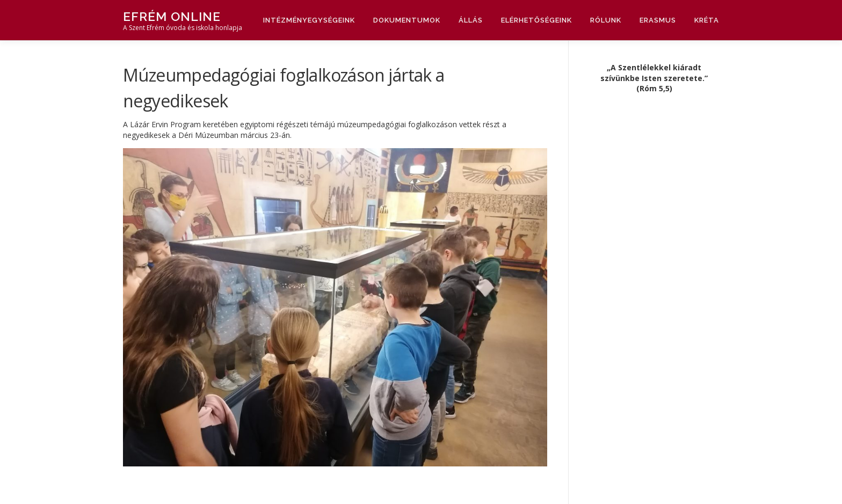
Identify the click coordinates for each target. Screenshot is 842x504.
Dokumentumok (407, 20)
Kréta (707, 20)
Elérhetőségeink (536, 20)
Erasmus (658, 20)
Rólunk (606, 20)
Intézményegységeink (309, 20)
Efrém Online (172, 16)
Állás (471, 20)
